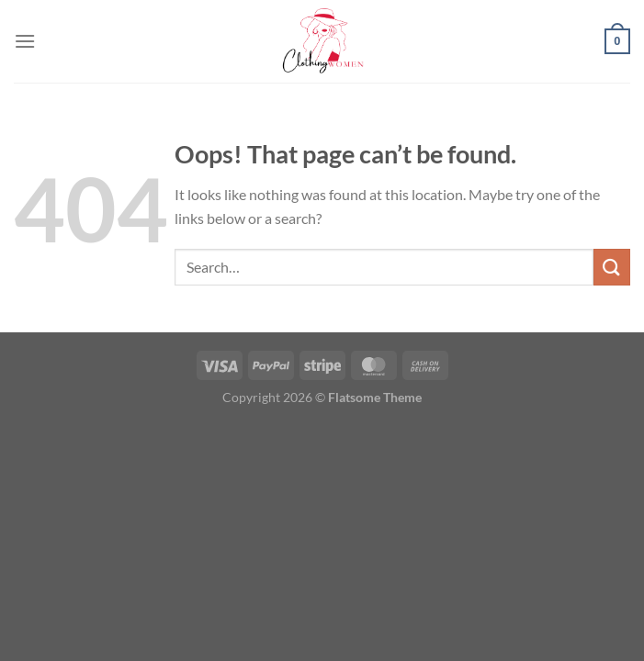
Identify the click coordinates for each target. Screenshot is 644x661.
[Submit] (612, 267)
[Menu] (25, 41)
